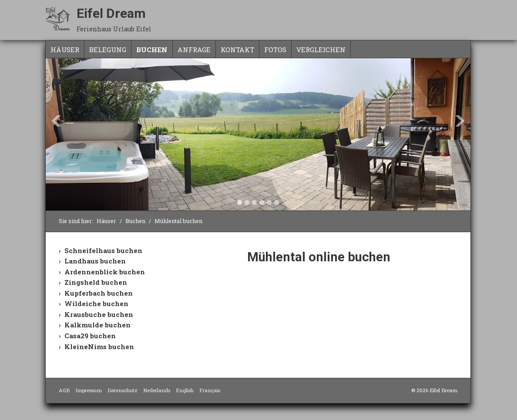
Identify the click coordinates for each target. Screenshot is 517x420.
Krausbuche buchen (99, 314)
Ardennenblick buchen (105, 272)
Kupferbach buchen (99, 293)
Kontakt (237, 50)
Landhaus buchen (95, 261)
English (185, 390)
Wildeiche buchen (96, 303)
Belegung (108, 50)
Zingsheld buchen (96, 282)
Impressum (89, 390)
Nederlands (157, 390)
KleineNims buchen (99, 347)
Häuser (65, 50)
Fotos (275, 50)
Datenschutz (123, 390)
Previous (56, 121)
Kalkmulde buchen (97, 325)
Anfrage (194, 50)
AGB (64, 390)
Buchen (152, 50)
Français (210, 390)
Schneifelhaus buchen (103, 250)
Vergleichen (321, 50)
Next (460, 121)
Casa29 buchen (90, 336)
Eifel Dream (111, 13)
